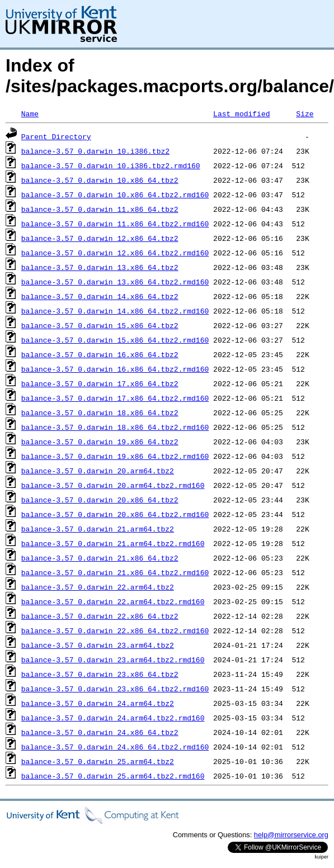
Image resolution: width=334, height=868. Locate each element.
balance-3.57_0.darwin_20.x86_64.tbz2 (100, 500)
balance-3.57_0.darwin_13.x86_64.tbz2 (100, 267)
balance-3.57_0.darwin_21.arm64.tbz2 (98, 529)
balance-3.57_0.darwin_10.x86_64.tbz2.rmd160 (115, 195)
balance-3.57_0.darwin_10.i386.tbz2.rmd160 (111, 165)
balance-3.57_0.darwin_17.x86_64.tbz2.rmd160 (115, 398)
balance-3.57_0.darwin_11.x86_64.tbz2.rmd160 (115, 224)
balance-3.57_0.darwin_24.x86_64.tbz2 (100, 732)
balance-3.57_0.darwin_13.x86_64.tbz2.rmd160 (115, 282)
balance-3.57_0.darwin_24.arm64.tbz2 (98, 703)
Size (305, 113)
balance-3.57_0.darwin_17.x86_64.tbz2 (100, 383)
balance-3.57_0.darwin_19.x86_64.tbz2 (100, 442)
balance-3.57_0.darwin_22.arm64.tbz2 (98, 587)
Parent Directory (56, 136)
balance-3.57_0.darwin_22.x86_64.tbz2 (100, 616)
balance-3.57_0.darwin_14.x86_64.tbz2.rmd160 (115, 311)
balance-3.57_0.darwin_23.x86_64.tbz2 (100, 674)
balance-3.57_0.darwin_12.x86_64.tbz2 (100, 238)
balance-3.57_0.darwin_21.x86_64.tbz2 (100, 558)
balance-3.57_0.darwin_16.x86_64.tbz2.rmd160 (115, 369)
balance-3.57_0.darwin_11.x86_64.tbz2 (100, 209)
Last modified (241, 113)
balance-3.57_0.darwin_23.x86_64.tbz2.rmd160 (115, 689)
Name (30, 113)
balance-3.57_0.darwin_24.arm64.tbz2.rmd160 (113, 718)
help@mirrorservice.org (291, 835)
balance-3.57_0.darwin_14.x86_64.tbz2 (100, 296)
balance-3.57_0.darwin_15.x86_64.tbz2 (100, 325)
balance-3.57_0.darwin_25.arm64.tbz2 (98, 761)
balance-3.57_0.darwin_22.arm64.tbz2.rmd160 (113, 601)
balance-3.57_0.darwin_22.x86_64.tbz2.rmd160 (115, 630)
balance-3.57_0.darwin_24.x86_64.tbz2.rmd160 (115, 747)
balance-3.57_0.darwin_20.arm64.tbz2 (98, 471)
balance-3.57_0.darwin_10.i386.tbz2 (95, 151)
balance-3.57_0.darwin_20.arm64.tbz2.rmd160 (113, 485)
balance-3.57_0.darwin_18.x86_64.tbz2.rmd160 (115, 427)
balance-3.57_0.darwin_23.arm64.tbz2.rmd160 (113, 660)
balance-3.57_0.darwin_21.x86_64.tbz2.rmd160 (115, 572)
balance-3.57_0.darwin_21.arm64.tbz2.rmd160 (113, 543)
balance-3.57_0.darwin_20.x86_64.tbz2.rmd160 (115, 514)
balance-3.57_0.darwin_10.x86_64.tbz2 (100, 180)
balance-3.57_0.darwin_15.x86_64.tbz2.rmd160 (115, 340)
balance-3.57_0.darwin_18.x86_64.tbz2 (100, 412)
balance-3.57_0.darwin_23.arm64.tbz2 (98, 645)
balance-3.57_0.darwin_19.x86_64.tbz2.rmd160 (115, 456)
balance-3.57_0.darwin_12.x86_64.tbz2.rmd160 (115, 253)
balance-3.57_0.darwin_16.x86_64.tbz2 (100, 354)
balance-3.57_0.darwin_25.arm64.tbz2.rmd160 (113, 776)
